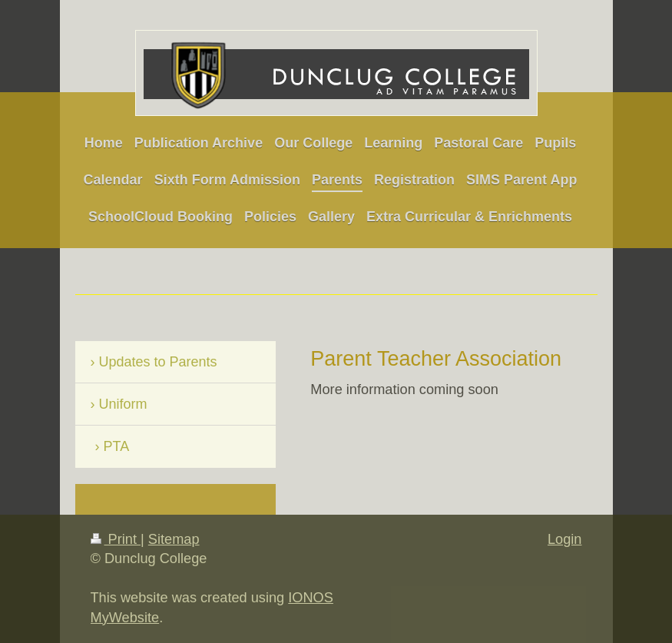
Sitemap (174, 539)
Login (565, 539)
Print (116, 539)
